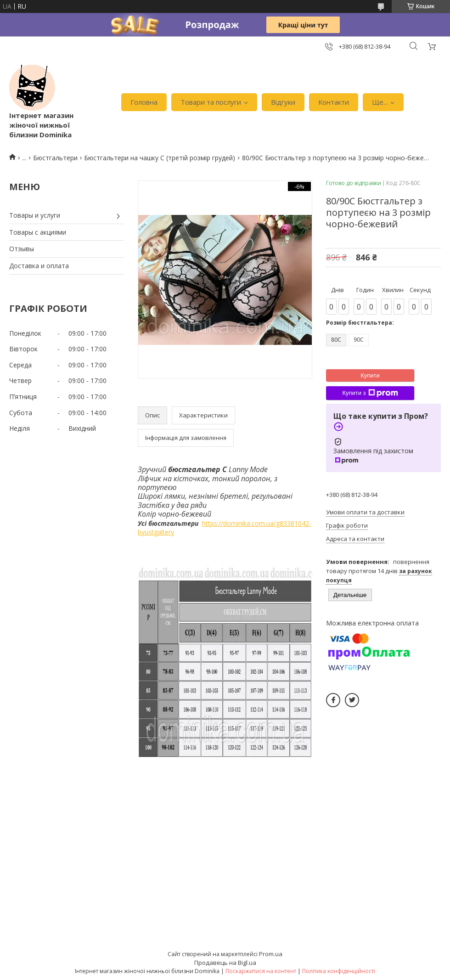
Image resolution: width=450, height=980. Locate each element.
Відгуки (283, 102)
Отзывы (22, 249)
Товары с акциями (38, 232)
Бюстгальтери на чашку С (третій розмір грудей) (160, 158)
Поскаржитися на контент (261, 971)
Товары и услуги (35, 215)
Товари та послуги (211, 102)
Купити (370, 375)
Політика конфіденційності (339, 971)
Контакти (334, 102)
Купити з (370, 393)
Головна (144, 102)
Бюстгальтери (55, 158)
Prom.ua (271, 954)
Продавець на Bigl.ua (225, 963)
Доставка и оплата (39, 266)
